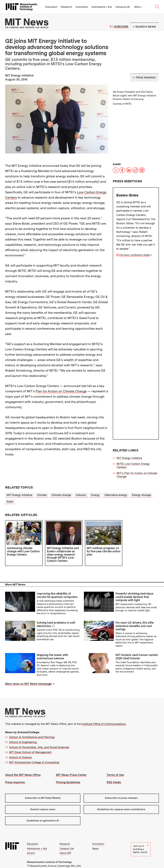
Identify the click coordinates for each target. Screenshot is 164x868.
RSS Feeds (114, 766)
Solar (10, 485)
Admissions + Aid (102, 7)
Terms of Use (115, 758)
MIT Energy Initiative (129, 282)
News (95, 832)
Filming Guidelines (68, 766)
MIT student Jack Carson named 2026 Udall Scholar (137, 640)
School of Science (20, 741)
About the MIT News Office (23, 758)
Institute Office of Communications (104, 707)
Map (36, 853)
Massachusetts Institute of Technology (49, 846)
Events (44, 853)
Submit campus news (43, 793)
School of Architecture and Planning (32, 721)
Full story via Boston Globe (135, 255)
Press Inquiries (15, 766)
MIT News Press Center (71, 758)
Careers (63, 853)
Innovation (82, 7)
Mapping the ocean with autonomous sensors (52, 640)
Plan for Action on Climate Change (61, 391)
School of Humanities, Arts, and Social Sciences (39, 731)
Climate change (61, 479)
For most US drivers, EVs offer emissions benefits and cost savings (135, 609)
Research (66, 7)
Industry (81, 479)
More (138, 7)
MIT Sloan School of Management (30, 736)
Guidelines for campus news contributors (121, 793)
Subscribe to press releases (121, 782)
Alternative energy (116, 479)
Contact (73, 853)
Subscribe (121, 27)
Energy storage (141, 479)
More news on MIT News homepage (28, 667)
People (53, 853)
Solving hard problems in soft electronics (56, 608)
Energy (95, 479)
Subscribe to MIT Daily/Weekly (43, 782)
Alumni (31, 837)
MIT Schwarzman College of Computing (34, 746)
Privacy (31, 857)
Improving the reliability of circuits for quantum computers (57, 579)
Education (51, 7)
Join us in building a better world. (141, 833)
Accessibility (44, 857)
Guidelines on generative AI (43, 804)
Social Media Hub (62, 857)
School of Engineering (23, 726)
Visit (29, 853)
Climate (42, 479)
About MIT (66, 837)
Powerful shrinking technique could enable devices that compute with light (134, 580)
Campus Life (123, 7)
